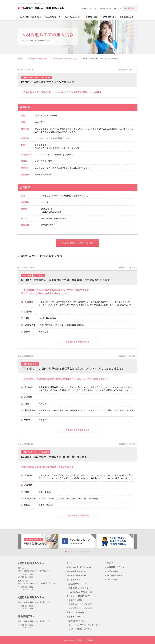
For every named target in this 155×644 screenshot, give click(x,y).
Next (136, 541)
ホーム (70, 563)
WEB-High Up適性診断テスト (81, 588)
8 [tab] (86, 552)
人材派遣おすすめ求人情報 (37, 58)
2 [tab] (69, 552)
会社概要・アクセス (91, 8)
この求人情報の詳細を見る (77, 342)
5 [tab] (77, 552)
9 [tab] (89, 552)
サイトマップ (113, 579)
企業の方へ (132, 8)
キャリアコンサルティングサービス (84, 625)
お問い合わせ (107, 8)
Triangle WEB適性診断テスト (81, 592)
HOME (20, 58)
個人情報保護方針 (115, 575)
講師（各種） (73, 58)
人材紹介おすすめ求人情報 (80, 604)
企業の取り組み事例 (128, 17)
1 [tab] (66, 552)
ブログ (119, 8)
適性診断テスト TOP (77, 584)
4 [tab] (75, 552)
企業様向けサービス (77, 621)
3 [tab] (72, 552)
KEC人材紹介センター (53, 17)
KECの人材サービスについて (31, 17)
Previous (19, 541)
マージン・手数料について (78, 596)
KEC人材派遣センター (73, 17)
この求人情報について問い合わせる (77, 243)
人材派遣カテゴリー (60, 58)
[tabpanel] (40, 541)
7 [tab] (83, 552)
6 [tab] (80, 552)
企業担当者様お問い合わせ (80, 629)
